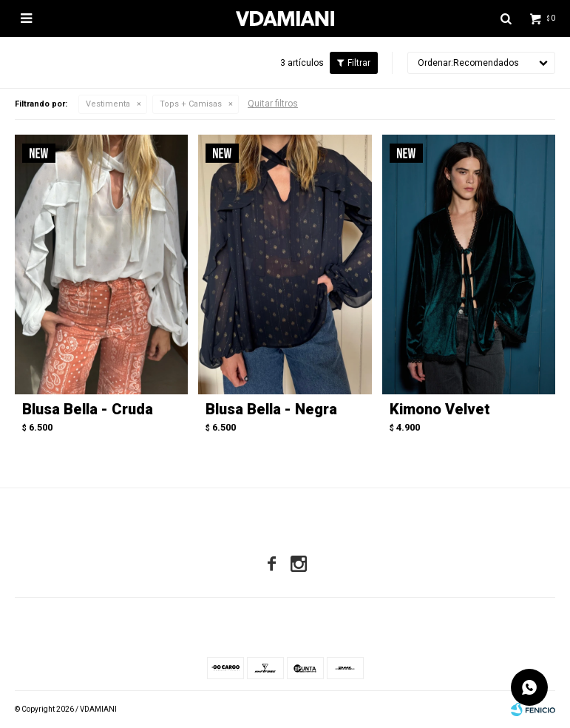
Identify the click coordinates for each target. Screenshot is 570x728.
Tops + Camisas (191, 104)
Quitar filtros (273, 104)
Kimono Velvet (440, 409)
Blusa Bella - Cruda (88, 409)
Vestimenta (108, 104)
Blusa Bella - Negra (271, 409)
